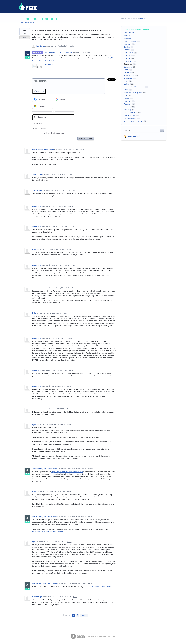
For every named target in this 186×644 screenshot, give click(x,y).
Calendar (127, 50)
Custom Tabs (128, 61)
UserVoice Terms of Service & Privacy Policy (101, 636)
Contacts (127, 56)
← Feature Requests (27, 22)
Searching (127, 110)
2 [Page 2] (78, 615)
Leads (126, 81)
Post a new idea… (130, 33)
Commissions (129, 53)
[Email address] (53, 117)
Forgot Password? (39, 129)
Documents (128, 67)
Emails (126, 70)
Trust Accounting (130, 115)
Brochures (127, 44)
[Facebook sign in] (43, 99)
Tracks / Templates (130, 113)
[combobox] (143, 130)
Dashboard (144, 30)
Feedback (127, 73)
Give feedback (134, 136)
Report (82, 150)
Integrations (128, 78)
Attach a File (40, 91)
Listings (127, 84)
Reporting (127, 107)
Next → (84, 615)
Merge (126, 90)
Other (126, 95)
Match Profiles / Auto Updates (134, 87)
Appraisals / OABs (130, 41)
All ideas (127, 36)
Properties (127, 101)
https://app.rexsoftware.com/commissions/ (67, 472)
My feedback (128, 38)
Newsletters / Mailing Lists (133, 93)
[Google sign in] (64, 99)
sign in (143, 18)
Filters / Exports (129, 76)
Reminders (128, 104)
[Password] (53, 124)
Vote (24, 37)
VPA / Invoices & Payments (133, 121)
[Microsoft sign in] (43, 106)
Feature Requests (131, 30)
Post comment (86, 139)
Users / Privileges (130, 118)
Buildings (127, 47)
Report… (71, 46)
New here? (53, 133)
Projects (127, 98)
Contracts (127, 58)
